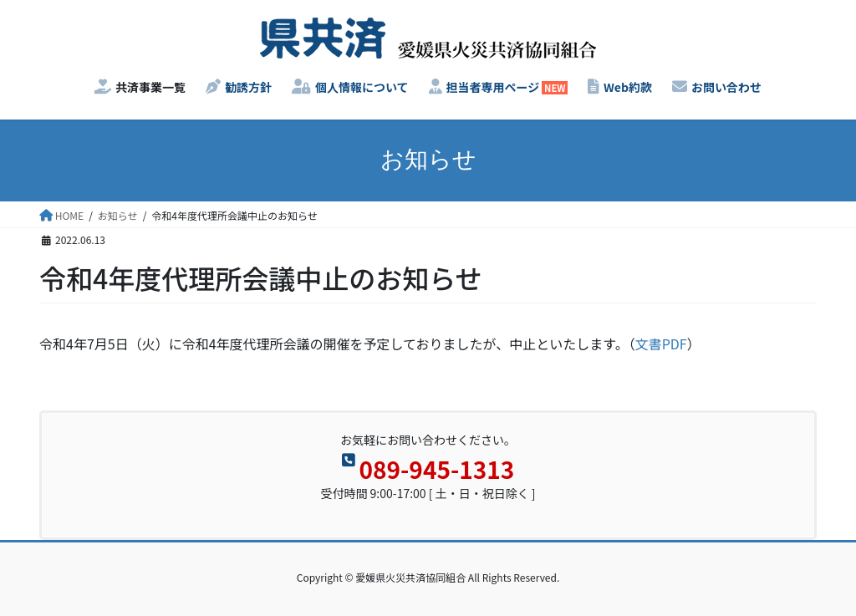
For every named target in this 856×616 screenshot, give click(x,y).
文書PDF (661, 344)
